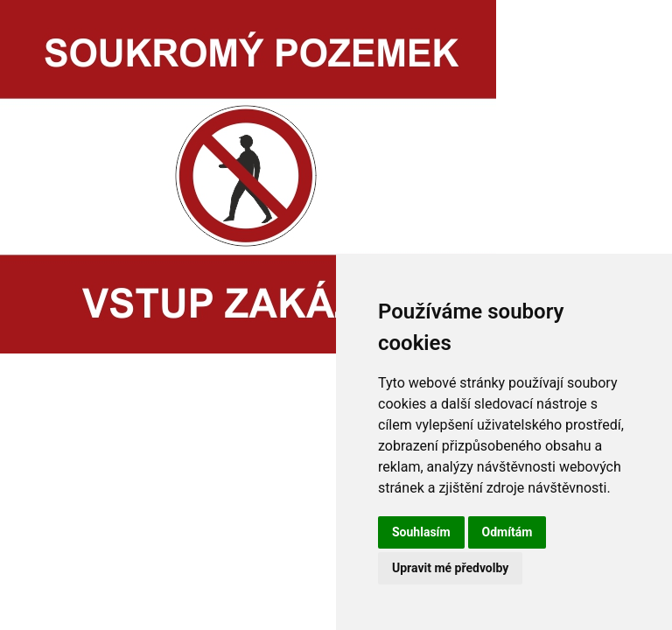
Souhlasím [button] (421, 532)
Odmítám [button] (507, 532)
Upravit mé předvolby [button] (450, 568)
